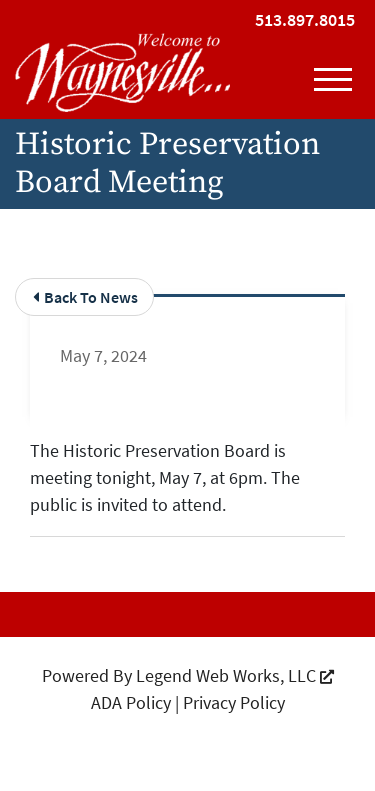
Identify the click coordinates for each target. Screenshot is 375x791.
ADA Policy (131, 702)
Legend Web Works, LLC (235, 675)
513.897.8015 (305, 19)
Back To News (85, 297)
